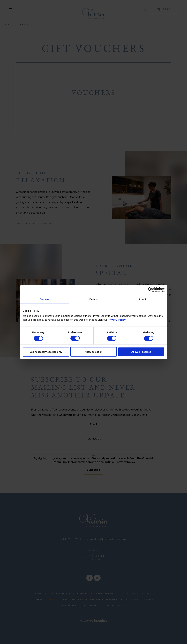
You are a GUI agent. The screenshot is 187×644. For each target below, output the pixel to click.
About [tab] (142, 299)
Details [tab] (94, 299)
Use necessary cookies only (46, 352)
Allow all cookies (141, 352)
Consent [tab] (45, 299)
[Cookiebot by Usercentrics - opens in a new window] (150, 290)
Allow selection (93, 352)
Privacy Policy (117, 320)
